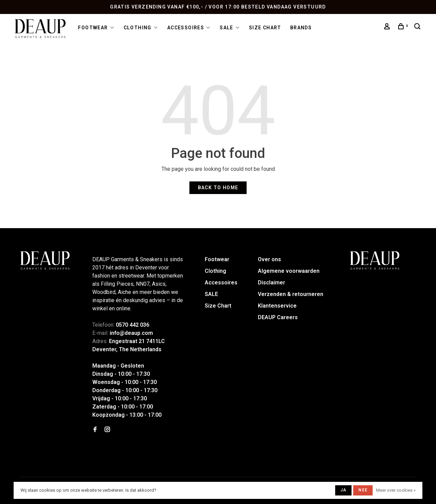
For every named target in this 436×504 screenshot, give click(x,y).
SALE (227, 28)
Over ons (269, 259)
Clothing (138, 28)
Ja (343, 490)
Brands (301, 28)
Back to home (218, 188)
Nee (363, 490)
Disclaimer (271, 283)
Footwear (93, 28)
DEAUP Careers (278, 317)
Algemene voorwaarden (289, 271)
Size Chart (265, 28)
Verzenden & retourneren (291, 294)
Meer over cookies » (396, 490)
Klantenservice (277, 306)
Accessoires (186, 28)
